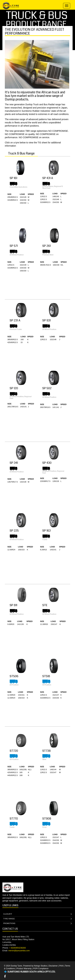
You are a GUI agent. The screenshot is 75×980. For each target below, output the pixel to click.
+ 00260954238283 (17, 948)
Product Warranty (24, 969)
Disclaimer (53, 966)
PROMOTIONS (37, 924)
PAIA (61, 966)
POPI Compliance (41, 969)
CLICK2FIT (37, 914)
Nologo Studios (40, 966)
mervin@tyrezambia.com (19, 951)
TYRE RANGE (37, 919)
